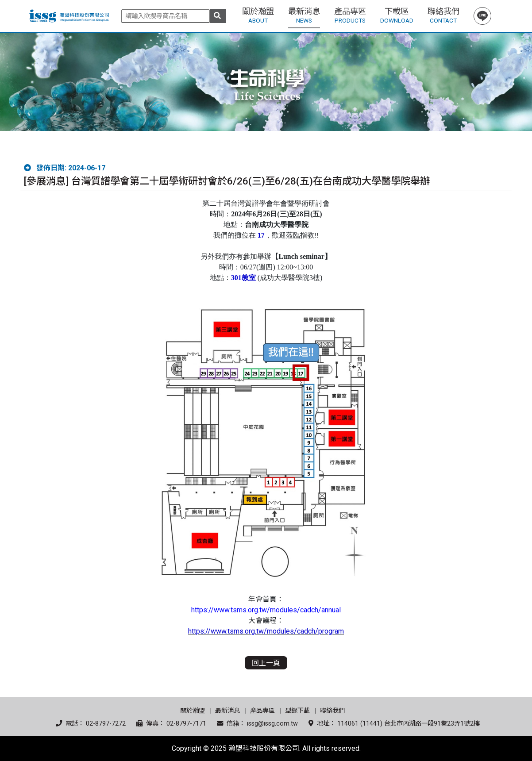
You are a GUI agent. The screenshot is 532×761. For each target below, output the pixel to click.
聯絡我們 (332, 711)
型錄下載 (297, 711)
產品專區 (262, 711)
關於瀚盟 (193, 711)
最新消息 (227, 711)
